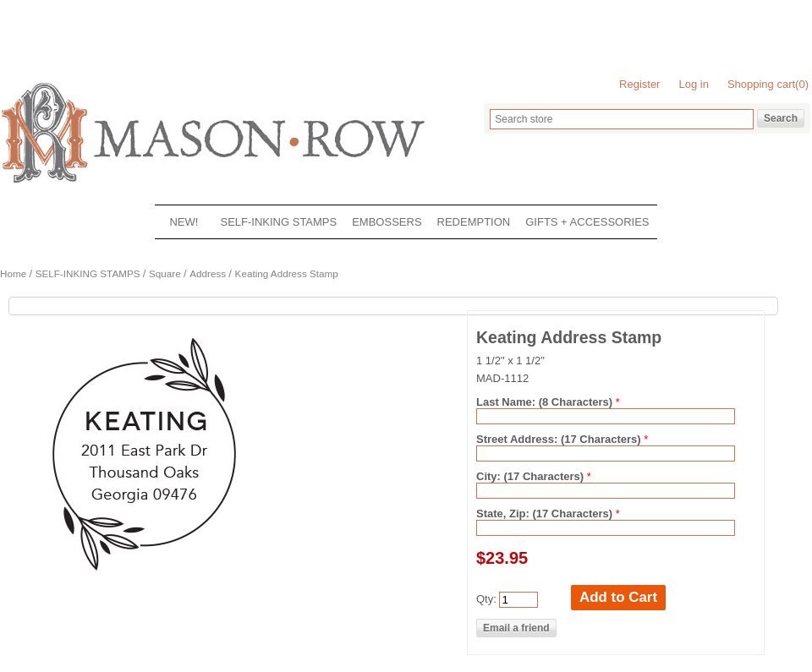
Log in (693, 84)
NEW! (184, 222)
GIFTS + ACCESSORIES (587, 222)
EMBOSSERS (387, 222)
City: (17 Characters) (532, 476)
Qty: (486, 599)
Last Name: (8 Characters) (546, 402)
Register (639, 84)
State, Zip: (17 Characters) (546, 514)
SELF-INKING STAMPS (278, 222)
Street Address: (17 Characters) (560, 439)
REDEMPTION (474, 222)
